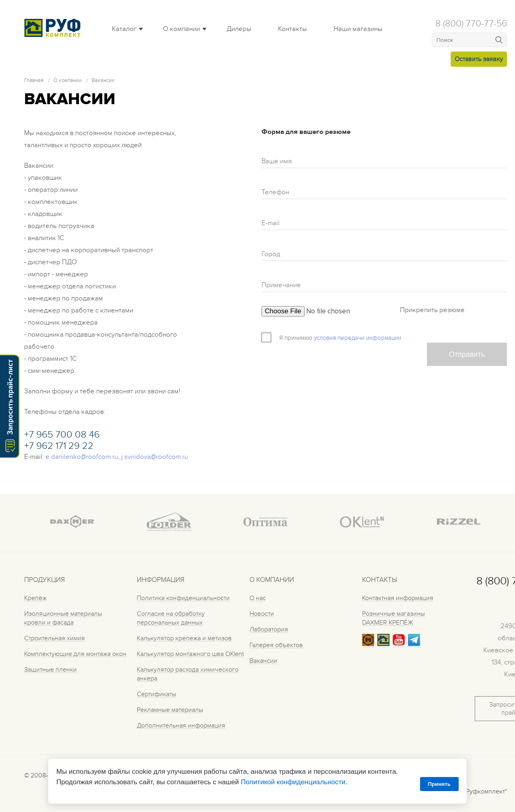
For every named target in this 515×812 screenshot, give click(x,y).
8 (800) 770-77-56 (471, 24)
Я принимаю (296, 338)
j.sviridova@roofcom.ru (154, 457)
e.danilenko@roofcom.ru (82, 457)
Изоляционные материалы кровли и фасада (63, 618)
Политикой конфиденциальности (293, 782)
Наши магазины (358, 29)
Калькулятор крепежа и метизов (184, 638)
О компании (181, 29)
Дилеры (239, 29)
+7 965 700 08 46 (62, 435)
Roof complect (54, 28)
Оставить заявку (479, 59)
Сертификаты (157, 694)
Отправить (467, 354)
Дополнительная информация (181, 726)
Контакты (293, 29)
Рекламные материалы (170, 710)
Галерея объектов (276, 645)
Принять (439, 784)
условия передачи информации (357, 338)
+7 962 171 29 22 (59, 446)
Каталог (124, 29)
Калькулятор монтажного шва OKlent (190, 654)
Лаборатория (269, 629)
